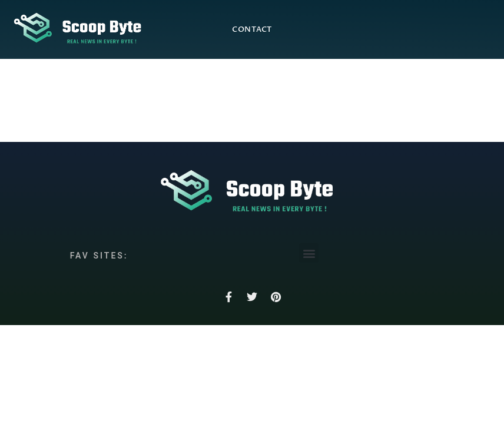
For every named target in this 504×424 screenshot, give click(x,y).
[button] (309, 253)
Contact (252, 29)
